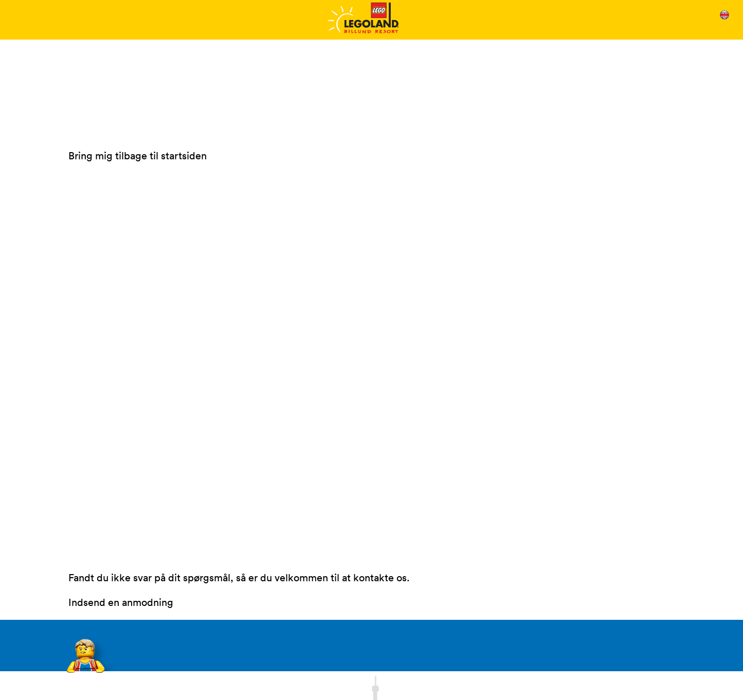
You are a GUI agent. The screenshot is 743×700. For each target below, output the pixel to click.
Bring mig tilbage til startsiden (138, 155)
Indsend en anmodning (121, 602)
